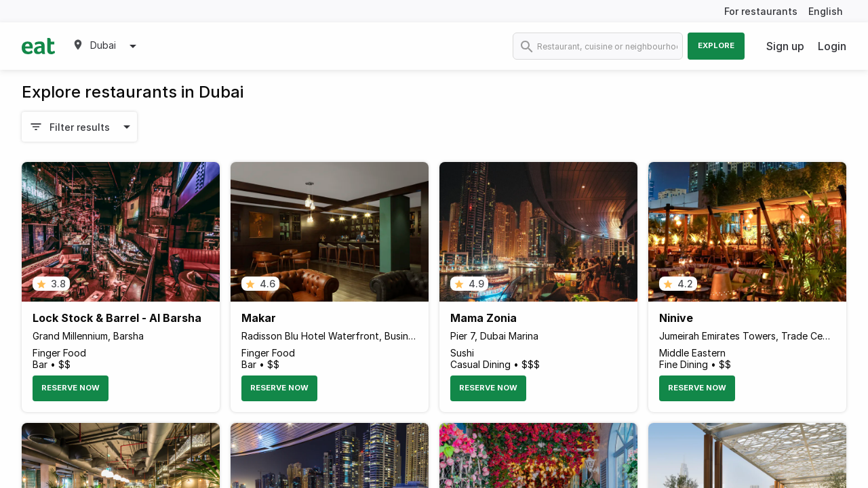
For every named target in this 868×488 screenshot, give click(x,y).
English (826, 11)
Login (832, 46)
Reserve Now (71, 388)
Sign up (785, 46)
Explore (716, 45)
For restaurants (761, 11)
